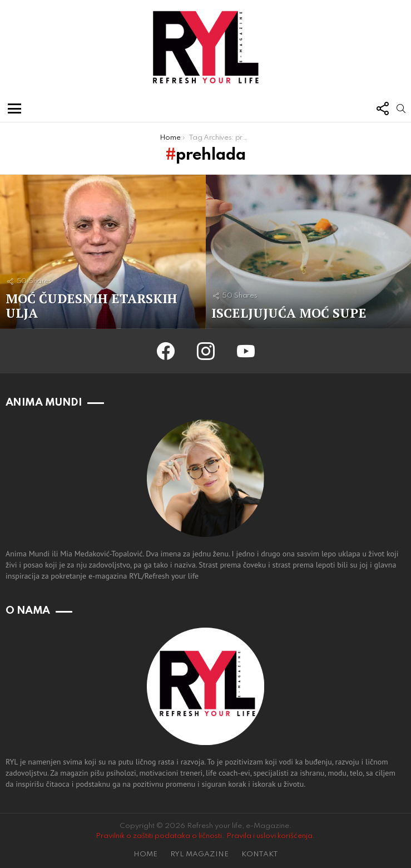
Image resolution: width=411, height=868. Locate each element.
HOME (145, 854)
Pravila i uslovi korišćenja (269, 836)
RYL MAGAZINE (199, 854)
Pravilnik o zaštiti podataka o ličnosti (159, 836)
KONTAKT (260, 854)
